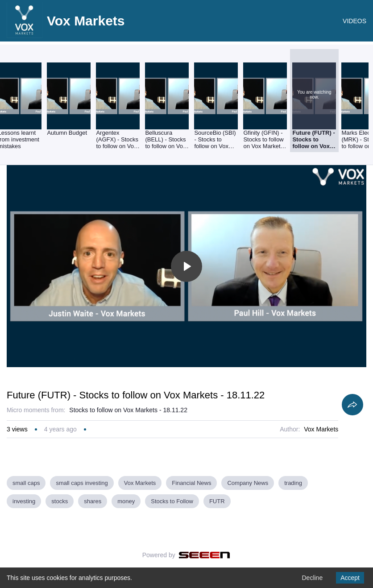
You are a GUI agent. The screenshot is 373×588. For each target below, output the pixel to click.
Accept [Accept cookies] (350, 578)
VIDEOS (354, 21)
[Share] (352, 405)
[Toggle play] (186, 266)
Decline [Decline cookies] (312, 578)
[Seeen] (205, 555)
